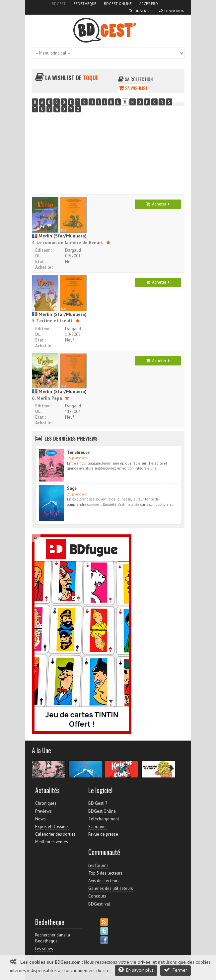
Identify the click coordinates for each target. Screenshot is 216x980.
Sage (72, 488)
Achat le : (44, 267)
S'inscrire (140, 11)
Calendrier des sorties (55, 834)
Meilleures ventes (52, 842)
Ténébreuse (78, 452)
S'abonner (98, 827)
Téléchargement (104, 819)
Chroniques (46, 803)
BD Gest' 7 (98, 803)
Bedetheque (85, 4)
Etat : (40, 262)
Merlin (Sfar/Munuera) (59, 236)
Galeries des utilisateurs (111, 888)
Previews (43, 811)
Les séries (44, 949)
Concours (97, 896)
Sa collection (135, 79)
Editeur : (43, 250)
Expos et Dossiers (52, 827)
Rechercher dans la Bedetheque (53, 938)
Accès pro (149, 4)
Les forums (98, 865)
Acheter (158, 204)
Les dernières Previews (71, 438)
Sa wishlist (133, 88)
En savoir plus (136, 970)
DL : (39, 256)
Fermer (176, 970)
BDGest (59, 4)
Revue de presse (103, 834)
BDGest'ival (99, 904)
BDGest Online (118, 4)
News (40, 819)
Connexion (172, 11)
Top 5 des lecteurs (105, 873)
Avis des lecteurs (104, 881)
